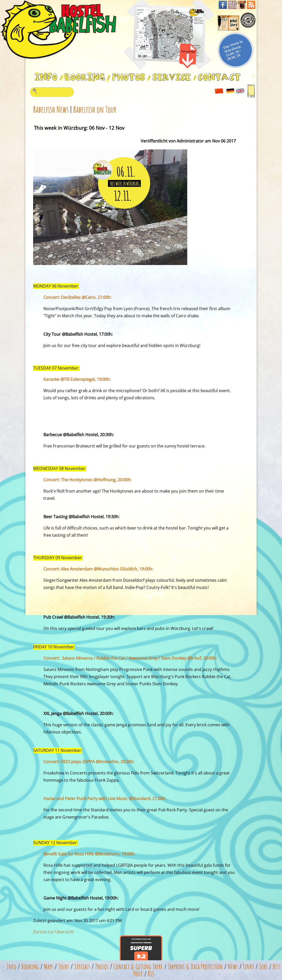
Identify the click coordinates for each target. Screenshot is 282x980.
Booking (30, 967)
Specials (82, 967)
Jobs (263, 967)
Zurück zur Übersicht (54, 932)
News (233, 967)
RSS (151, 974)
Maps (49, 967)
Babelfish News (51, 109)
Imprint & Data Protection (195, 967)
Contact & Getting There (138, 967)
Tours (64, 967)
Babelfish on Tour (95, 109)
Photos (102, 967)
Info (11, 967)
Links (248, 967)
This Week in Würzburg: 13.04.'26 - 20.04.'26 (233, 50)
